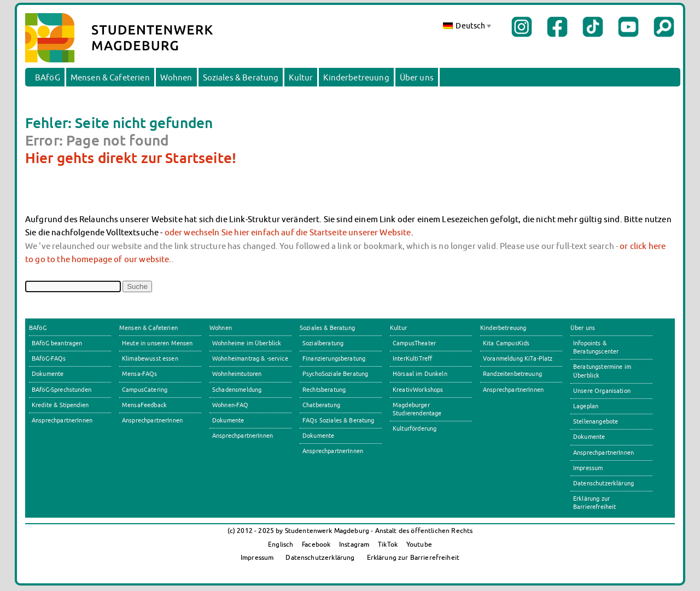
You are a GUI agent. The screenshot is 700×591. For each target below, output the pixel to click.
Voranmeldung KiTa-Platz (518, 358)
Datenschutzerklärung (603, 483)
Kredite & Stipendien (60, 405)
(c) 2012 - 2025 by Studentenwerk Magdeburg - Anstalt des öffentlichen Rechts (350, 531)
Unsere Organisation (602, 391)
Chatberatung (321, 405)
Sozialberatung (323, 343)
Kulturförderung (415, 428)
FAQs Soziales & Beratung (339, 420)
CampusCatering (145, 390)
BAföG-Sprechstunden (62, 390)
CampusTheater (414, 343)
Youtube (419, 544)
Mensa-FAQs (140, 374)
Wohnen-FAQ (231, 405)
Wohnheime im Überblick (247, 343)
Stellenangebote (596, 421)
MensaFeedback (144, 405)
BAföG (48, 77)
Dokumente (48, 374)
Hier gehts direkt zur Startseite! (131, 158)
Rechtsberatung (324, 390)
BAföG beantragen (57, 343)
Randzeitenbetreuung (512, 374)
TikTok (388, 544)
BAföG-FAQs (49, 358)
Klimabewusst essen (150, 358)
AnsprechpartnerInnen (62, 420)
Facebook (316, 544)
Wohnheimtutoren (237, 374)
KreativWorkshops (418, 390)
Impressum (588, 468)
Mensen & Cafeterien (110, 77)
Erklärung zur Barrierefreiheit (413, 557)
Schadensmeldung (237, 390)
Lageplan (586, 406)
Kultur (301, 77)
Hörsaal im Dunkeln (420, 374)
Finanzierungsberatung (334, 358)
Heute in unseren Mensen (157, 343)
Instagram (354, 544)
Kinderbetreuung (356, 77)
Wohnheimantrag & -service (250, 358)
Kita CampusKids (506, 343)
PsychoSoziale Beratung (335, 374)
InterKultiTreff (412, 358)
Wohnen (176, 77)
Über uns (417, 77)
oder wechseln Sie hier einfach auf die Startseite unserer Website (288, 232)
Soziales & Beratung (241, 77)
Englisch (281, 544)
